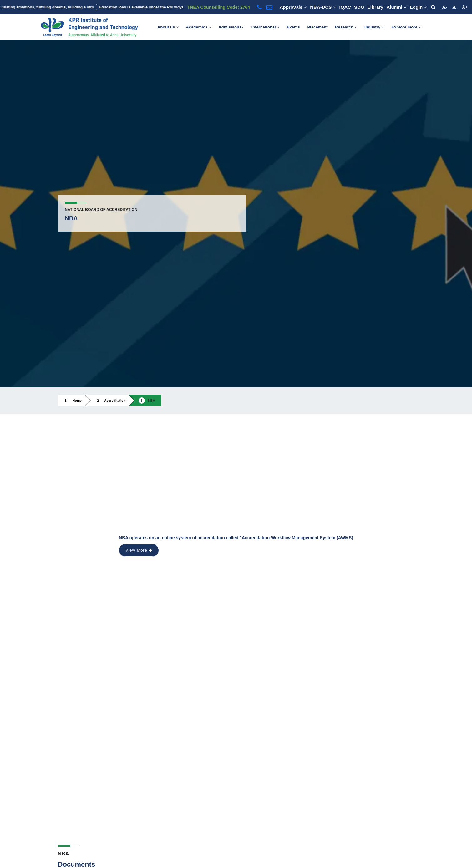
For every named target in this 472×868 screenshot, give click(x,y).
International (266, 27)
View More (139, 550)
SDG (359, 7)
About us (168, 27)
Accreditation (115, 401)
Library (376, 7)
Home (77, 401)
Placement (317, 27)
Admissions (231, 27)
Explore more (406, 27)
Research (346, 27)
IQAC (345, 7)
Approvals (293, 7)
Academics (198, 27)
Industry (374, 27)
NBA (152, 401)
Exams (293, 27)
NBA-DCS (323, 7)
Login (418, 7)
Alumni (396, 7)
